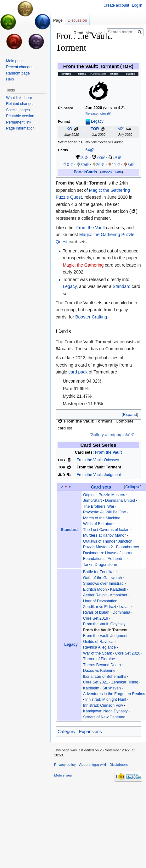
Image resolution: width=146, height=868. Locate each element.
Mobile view (63, 775)
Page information (20, 128)
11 (114, 165)
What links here (19, 98)
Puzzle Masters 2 (98, 547)
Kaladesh (118, 589)
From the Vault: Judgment (99, 475)
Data (118, 172)
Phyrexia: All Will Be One (104, 512)
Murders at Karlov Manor (104, 535)
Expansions (90, 732)
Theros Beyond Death (102, 665)
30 (83, 165)
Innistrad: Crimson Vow (103, 705)
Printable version (20, 116)
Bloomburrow (128, 547)
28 (82, 157)
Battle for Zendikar (99, 572)
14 (115, 157)
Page (58, 20)
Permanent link (19, 122)
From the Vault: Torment (81, 183)
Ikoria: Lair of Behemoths (105, 677)
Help (10, 79)
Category (67, 732)
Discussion (77, 20)
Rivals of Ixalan (96, 612)
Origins (89, 495)
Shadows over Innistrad (103, 583)
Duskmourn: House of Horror (108, 553)
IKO (69, 129)
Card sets (101, 487)
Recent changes (20, 67)
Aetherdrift (117, 559)
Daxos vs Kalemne (99, 671)
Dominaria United (120, 500)
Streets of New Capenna (104, 717)
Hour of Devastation (100, 601)
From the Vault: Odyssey (98, 460)
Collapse (133, 487)
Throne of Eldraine (99, 659)
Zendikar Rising (125, 682)
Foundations (94, 559)
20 (98, 165)
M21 (121, 129)
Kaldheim (91, 688)
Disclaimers (119, 765)
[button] (130, 415)
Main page (15, 61)
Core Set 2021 (95, 682)
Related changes (20, 104)
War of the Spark (98, 653)
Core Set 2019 (95, 618)
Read (74, 33)
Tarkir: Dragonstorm (100, 565)
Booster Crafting (91, 317)
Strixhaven (112, 688)
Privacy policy (65, 765)
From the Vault (90, 228)
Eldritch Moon (95, 589)
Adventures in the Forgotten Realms (114, 694)
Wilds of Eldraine (98, 524)
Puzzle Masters (112, 495)
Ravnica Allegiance (99, 647)
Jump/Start (93, 500)
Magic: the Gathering (83, 265)
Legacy (97, 121)
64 (88, 150)
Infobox (107, 172)
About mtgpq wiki (93, 765)
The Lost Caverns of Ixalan (106, 530)
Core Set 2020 (128, 653)
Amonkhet (118, 595)
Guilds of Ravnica (98, 642)
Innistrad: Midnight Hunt (106, 699)
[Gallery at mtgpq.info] (110, 435)
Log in (137, 5)
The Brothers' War (99, 506)
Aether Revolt (95, 595)
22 (99, 157)
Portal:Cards (85, 172)
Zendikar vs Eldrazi (100, 607)
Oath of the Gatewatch (102, 578)
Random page (18, 73)
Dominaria (121, 612)
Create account (116, 5)
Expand (130, 415)
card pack (78, 372)
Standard (122, 286)
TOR (95, 129)
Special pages (18, 110)
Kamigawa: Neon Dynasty (105, 711)
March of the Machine (102, 518)
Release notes (96, 114)
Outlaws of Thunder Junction (108, 541)
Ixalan (124, 607)
